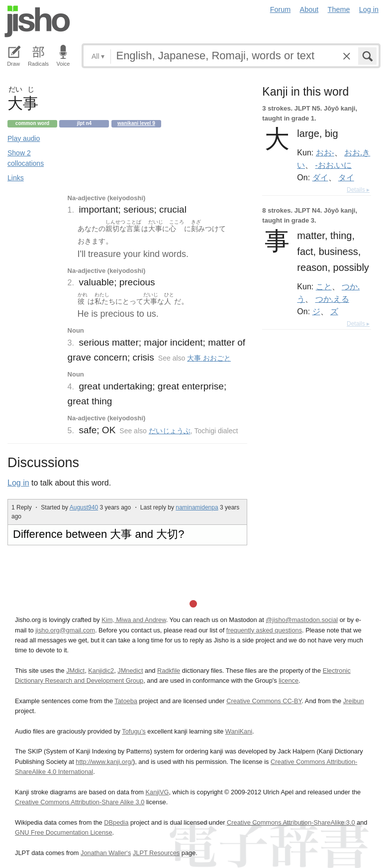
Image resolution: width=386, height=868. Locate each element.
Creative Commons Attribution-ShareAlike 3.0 (291, 822)
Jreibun (354, 701)
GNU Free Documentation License (64, 832)
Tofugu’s (134, 731)
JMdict (75, 671)
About (309, 9)
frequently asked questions (264, 630)
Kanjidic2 (101, 671)
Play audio (24, 138)
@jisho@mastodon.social (302, 620)
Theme (339, 9)
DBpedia (116, 822)
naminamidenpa (197, 507)
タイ (346, 177)
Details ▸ (358, 190)
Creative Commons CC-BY (264, 701)
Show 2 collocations (26, 158)
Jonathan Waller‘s (106, 853)
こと (324, 286)
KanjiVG (157, 792)
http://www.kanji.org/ (104, 762)
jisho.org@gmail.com (65, 630)
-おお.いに (334, 165)
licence (289, 681)
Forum (281, 9)
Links (16, 178)
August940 (84, 507)
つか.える (332, 299)
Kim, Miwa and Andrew (134, 620)
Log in (369, 9)
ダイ (320, 177)
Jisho (37, 21)
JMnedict (130, 671)
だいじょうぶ (170, 431)
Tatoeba (126, 701)
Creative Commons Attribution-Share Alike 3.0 (80, 802)
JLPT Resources (156, 853)
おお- (325, 152)
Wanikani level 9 (136, 123)
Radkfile (169, 671)
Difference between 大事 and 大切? (98, 534)
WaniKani (239, 731)
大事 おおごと (209, 358)
